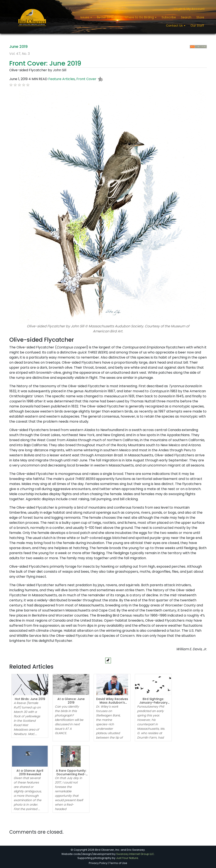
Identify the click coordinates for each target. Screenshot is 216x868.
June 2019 (18, 46)
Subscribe (169, 17)
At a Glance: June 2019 (71, 701)
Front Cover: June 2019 (45, 63)
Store (200, 17)
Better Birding (107, 17)
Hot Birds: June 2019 (30, 699)
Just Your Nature (127, 858)
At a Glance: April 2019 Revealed (30, 772)
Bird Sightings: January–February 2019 (153, 703)
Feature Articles (62, 79)
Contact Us (175, 26)
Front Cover (86, 79)
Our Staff (197, 26)
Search (186, 17)
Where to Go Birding (140, 17)
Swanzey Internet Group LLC (135, 854)
